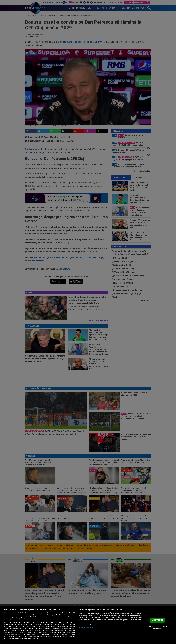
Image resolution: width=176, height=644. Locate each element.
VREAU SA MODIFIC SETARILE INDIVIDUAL (156, 627)
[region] (88, 625)
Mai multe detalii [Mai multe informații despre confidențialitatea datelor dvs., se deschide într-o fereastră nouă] (20, 619)
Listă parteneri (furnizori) (87, 628)
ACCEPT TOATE (157, 620)
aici (10, 632)
